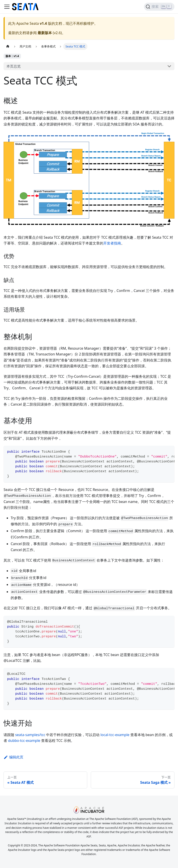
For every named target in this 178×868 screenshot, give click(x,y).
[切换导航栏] (7, 7)
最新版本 (45, 33)
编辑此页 (13, 757)
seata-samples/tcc (30, 735)
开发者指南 (112, 243)
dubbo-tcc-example (24, 741)
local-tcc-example (115, 735)
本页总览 (14, 66)
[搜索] (159, 7)
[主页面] (8, 46)
